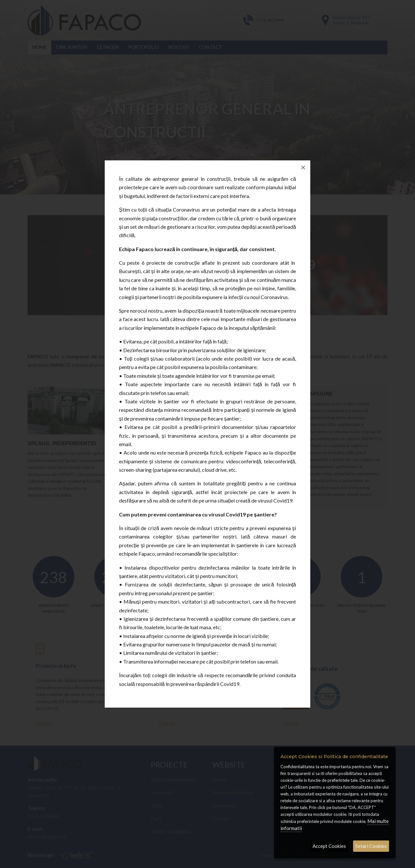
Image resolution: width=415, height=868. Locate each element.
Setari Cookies (371, 846)
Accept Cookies (329, 846)
